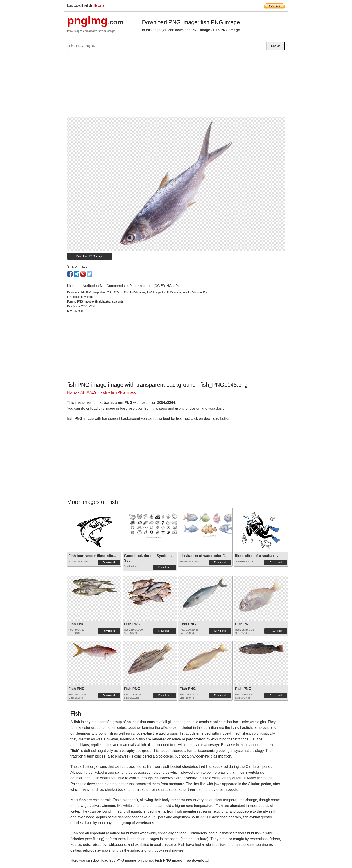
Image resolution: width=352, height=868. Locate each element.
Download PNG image (90, 256)
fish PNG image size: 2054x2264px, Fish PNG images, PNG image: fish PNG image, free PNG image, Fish (144, 292)
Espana (99, 6)
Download (109, 563)
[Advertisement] (176, 85)
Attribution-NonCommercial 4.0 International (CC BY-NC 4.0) (131, 286)
